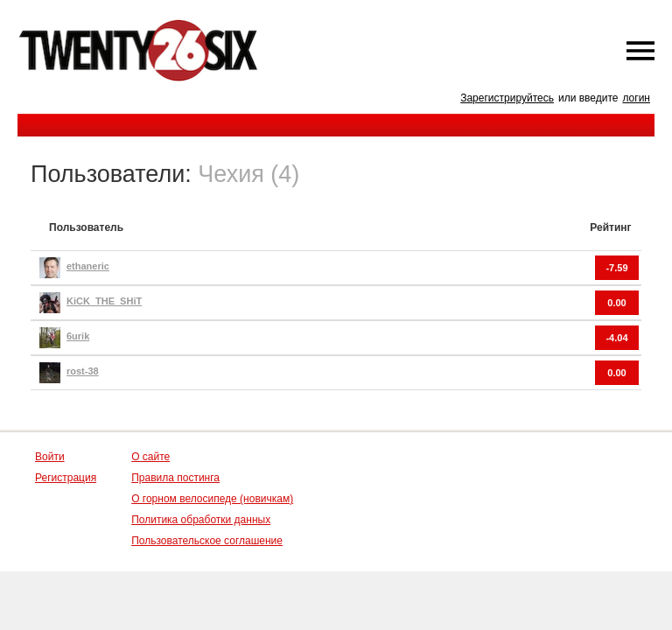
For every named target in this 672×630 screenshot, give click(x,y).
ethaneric (88, 266)
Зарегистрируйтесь (507, 98)
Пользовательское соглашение (207, 541)
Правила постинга (175, 478)
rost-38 (83, 371)
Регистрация (66, 478)
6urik (78, 336)
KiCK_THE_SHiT (104, 301)
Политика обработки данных (201, 520)
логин (636, 98)
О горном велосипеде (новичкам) (212, 499)
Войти (50, 457)
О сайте (150, 457)
